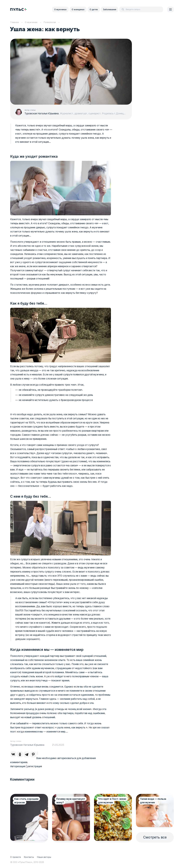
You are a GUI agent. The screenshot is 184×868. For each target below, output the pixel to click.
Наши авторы (44, 857)
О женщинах (78, 9)
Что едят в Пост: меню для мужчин (112, 801)
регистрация (35, 766)
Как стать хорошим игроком (26, 801)
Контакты (29, 857)
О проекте (16, 857)
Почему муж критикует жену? (71, 801)
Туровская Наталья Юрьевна (42, 114)
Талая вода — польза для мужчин (153, 801)
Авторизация (18, 766)
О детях (94, 9)
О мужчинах (60, 9)
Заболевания (110, 9)
